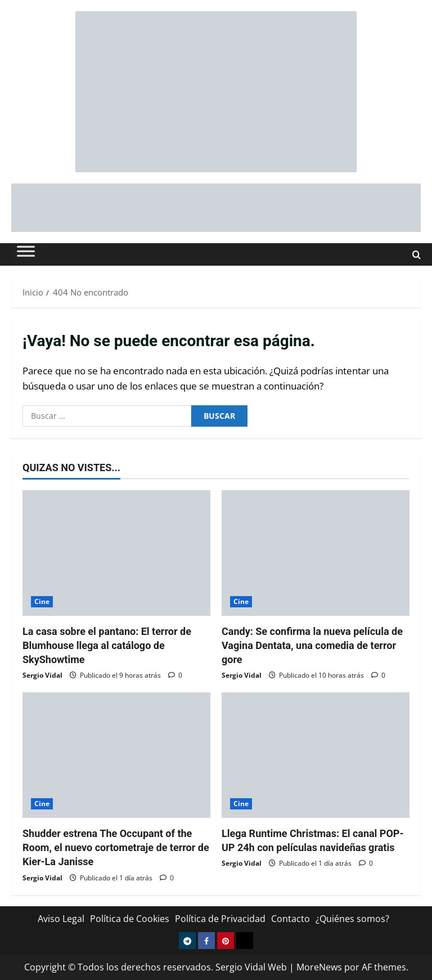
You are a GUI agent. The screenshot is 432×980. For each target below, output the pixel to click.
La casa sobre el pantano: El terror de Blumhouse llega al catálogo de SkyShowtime (107, 645)
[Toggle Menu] (26, 254)
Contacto (291, 919)
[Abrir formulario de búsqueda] (417, 255)
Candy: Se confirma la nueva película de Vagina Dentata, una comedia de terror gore (312, 645)
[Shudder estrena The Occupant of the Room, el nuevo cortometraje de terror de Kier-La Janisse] (116, 755)
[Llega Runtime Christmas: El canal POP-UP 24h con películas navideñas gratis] (316, 755)
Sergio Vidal (42, 675)
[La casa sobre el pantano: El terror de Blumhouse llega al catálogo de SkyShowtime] (116, 553)
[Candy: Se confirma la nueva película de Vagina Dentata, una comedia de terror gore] (316, 553)
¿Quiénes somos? (352, 919)
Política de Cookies (130, 919)
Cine (42, 601)
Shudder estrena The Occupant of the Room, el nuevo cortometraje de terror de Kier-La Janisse (116, 847)
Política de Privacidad (220, 919)
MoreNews (319, 967)
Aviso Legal (61, 919)
